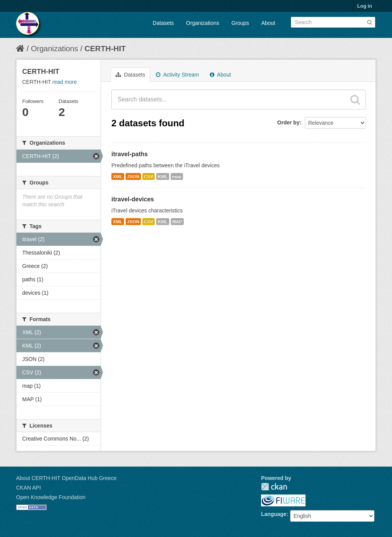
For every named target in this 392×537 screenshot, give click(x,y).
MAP (177, 222)
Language (274, 514)
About (268, 23)
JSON (133, 176)
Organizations (203, 23)
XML (118, 176)
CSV (149, 176)
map (177, 176)
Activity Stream (177, 75)
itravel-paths (130, 154)
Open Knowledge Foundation (51, 497)
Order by (288, 122)
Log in (365, 6)
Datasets (163, 23)
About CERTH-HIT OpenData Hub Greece (66, 478)
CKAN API (29, 488)
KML (163, 176)
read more (65, 82)
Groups (240, 23)
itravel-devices (133, 199)
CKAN (274, 487)
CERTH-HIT (105, 49)
